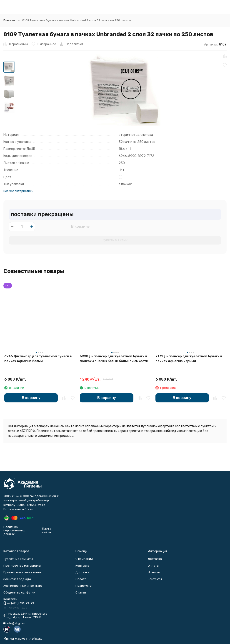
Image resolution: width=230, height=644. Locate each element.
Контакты (82, 566)
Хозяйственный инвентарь (23, 586)
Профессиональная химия (22, 572)
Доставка (82, 572)
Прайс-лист (84, 586)
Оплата (81, 579)
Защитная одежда (17, 579)
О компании (84, 559)
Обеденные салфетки (19, 592)
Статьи (81, 592)
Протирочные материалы (22, 566)
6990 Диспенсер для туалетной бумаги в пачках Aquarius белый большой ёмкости (114, 359)
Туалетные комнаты (18, 559)
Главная (9, 20)
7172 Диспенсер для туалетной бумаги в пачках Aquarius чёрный (189, 359)
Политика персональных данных (14, 530)
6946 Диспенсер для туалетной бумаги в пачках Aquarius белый (38, 359)
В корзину (80, 226)
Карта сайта (47, 530)
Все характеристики (18, 191)
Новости (154, 572)
